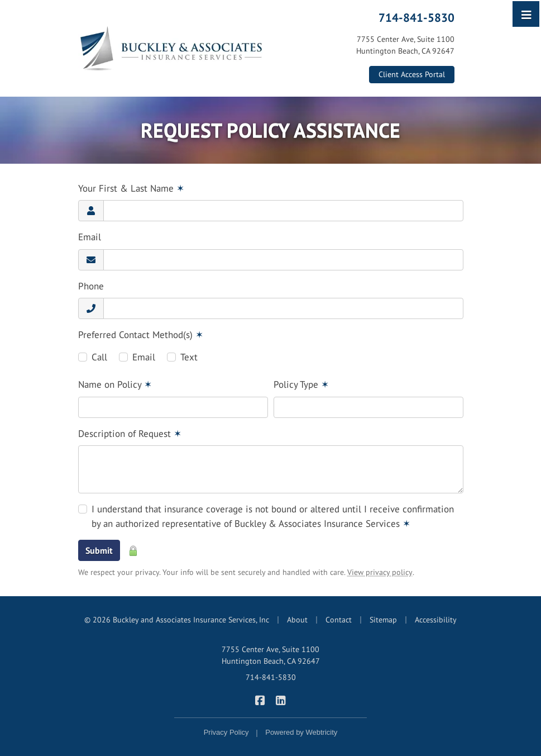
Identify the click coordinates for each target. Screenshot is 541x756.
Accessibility (436, 620)
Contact (339, 620)
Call (99, 357)
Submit (99, 550)
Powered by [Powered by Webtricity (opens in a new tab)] (301, 732)
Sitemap (383, 620)
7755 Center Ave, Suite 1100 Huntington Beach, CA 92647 (271, 655)
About (297, 620)
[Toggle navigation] (526, 14)
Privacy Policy (226, 732)
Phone (91, 286)
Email (90, 237)
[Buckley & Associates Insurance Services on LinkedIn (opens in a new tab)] (281, 700)
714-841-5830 (416, 17)
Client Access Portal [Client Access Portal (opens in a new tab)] (412, 74)
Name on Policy (115, 384)
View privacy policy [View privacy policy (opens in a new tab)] (380, 572)
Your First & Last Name (131, 188)
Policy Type (301, 384)
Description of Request (130, 434)
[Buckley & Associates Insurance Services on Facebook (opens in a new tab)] (260, 700)
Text (189, 357)
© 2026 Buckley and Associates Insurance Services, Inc (177, 620)
